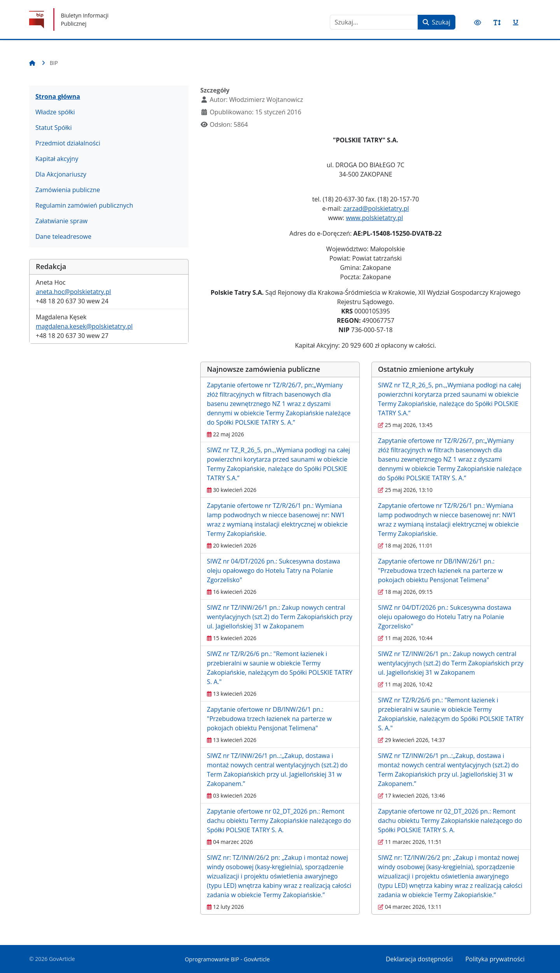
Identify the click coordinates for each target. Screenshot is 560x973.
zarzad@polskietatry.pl (376, 208)
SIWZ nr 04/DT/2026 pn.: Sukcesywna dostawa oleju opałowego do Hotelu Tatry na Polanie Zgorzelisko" (274, 570)
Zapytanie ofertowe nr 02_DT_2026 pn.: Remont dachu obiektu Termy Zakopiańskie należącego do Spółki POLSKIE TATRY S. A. (279, 821)
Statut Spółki (53, 128)
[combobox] (374, 22)
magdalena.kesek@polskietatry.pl (84, 326)
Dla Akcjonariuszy (61, 174)
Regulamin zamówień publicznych (84, 205)
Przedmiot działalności (68, 143)
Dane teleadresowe (63, 236)
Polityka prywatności (495, 959)
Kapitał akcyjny (57, 159)
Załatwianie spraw (61, 221)
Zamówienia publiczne (68, 190)
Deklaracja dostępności (419, 959)
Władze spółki (55, 112)
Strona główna (58, 96)
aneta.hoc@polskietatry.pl (73, 292)
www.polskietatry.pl (374, 218)
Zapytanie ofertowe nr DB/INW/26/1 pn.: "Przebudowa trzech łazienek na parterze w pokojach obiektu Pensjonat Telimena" (269, 719)
